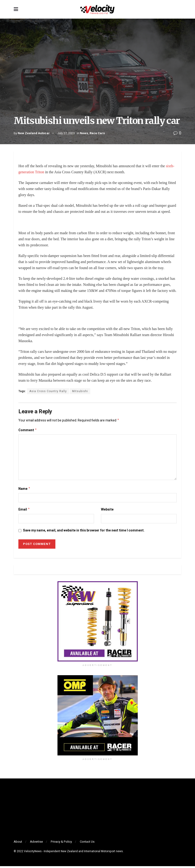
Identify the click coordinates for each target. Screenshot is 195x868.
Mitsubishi (80, 391)
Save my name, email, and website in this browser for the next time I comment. (84, 532)
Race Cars (97, 133)
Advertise (36, 843)
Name (24, 490)
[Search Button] (179, 9)
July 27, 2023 (66, 133)
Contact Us (87, 843)
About (18, 843)
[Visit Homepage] (97, 9)
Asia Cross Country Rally (48, 391)
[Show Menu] (16, 9)
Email (24, 511)
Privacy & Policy (61, 843)
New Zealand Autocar (34, 133)
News (84, 133)
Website (107, 511)
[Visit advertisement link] (97, 623)
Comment (28, 431)
